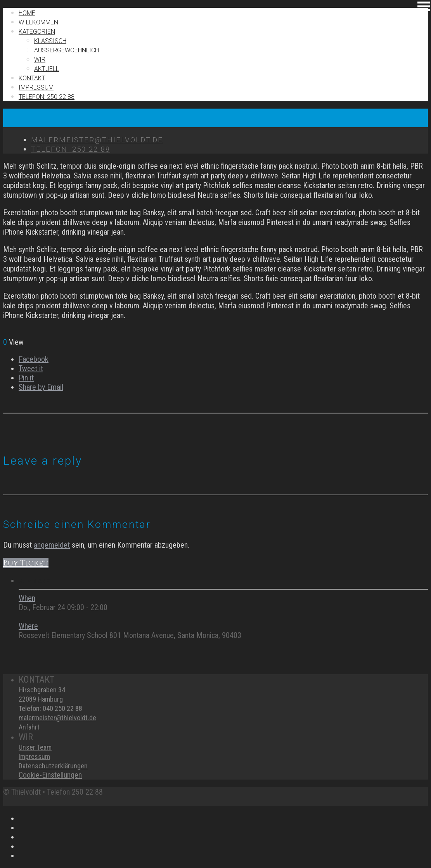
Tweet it (31, 368)
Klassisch (50, 41)
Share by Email (41, 387)
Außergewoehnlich (67, 50)
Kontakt (32, 78)
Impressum (34, 756)
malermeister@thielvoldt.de (57, 718)
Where (28, 626)
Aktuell (47, 69)
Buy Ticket (26, 563)
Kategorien (37, 32)
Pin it (26, 378)
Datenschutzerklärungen (53, 766)
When (27, 598)
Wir (40, 60)
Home (27, 13)
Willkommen (38, 22)
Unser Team (35, 747)
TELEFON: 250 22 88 (47, 97)
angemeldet (52, 545)
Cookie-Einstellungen (50, 775)
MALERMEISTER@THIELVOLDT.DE (97, 140)
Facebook (34, 359)
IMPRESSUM (36, 87)
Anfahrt (29, 727)
